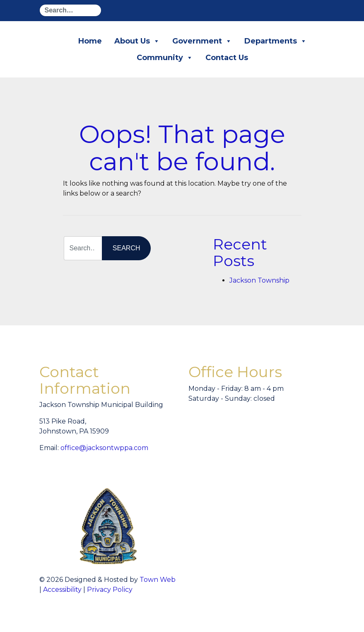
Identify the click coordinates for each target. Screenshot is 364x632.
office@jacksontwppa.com (104, 448)
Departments (276, 41)
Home (90, 41)
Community (165, 58)
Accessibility (62, 590)
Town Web (158, 580)
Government (202, 41)
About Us (137, 41)
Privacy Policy (110, 590)
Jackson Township (259, 280)
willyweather (292, 433)
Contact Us (227, 58)
